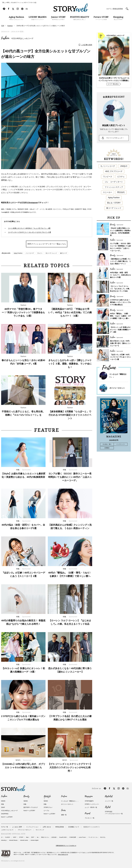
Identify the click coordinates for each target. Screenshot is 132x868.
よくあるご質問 (17, 827)
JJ (2, 837)
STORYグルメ (48, 807)
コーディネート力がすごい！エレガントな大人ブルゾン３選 (29, 232)
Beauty (27, 796)
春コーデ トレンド (114, 208)
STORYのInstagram (30, 203)
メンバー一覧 (109, 801)
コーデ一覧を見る (113, 84)
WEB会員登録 (60, 827)
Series (63, 810)
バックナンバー (121, 444)
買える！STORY (114, 203)
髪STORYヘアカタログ (31, 807)
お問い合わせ (47, 827)
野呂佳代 (121, 192)
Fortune (64, 796)
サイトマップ (40, 830)
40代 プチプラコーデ (114, 171)
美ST (33, 837)
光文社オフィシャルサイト (92, 827)
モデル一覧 (5, 827)
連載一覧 (64, 815)
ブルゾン (40, 253)
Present (88, 813)
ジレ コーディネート (114, 182)
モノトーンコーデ (108, 166)
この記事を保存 (87, 45)
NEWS (3, 801)
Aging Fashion (18, 253)
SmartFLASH (63, 837)
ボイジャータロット (117, 388)
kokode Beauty (13, 840)
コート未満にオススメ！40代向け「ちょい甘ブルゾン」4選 (29, 228)
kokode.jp (4, 840)
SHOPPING (5, 814)
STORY (21, 837)
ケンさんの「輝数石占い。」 (70, 801)
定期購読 (107, 448)
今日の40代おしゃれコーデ (22, 38)
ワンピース (108, 177)
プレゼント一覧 (90, 818)
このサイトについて (7, 830)
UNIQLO (124, 166)
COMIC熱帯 (73, 837)
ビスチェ (121, 177)
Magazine (89, 796)
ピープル (46, 811)
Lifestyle (47, 796)
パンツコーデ (30, 253)
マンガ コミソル (93, 837)
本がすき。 (103, 837)
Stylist (108, 807)
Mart (27, 837)
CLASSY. (8, 837)
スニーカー (108, 192)
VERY (15, 837)
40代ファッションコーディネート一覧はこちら (47, 244)
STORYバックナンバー (92, 804)
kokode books (24, 840)
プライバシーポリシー (25, 830)
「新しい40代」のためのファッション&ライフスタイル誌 (19, 3)
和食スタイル (45, 837)
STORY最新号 (89, 801)
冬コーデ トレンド (51, 253)
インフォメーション (32, 827)
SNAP (3, 807)
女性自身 (54, 837)
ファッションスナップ (114, 187)
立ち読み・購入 (107, 444)
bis (38, 837)
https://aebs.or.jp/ (63, 854)
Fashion (5, 38)
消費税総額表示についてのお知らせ (66, 846)
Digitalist (109, 796)
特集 (3, 804)
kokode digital (35, 840)
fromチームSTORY (7, 817)
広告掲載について (74, 827)
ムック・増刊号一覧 (91, 807)
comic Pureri (82, 837)
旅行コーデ (63, 253)
